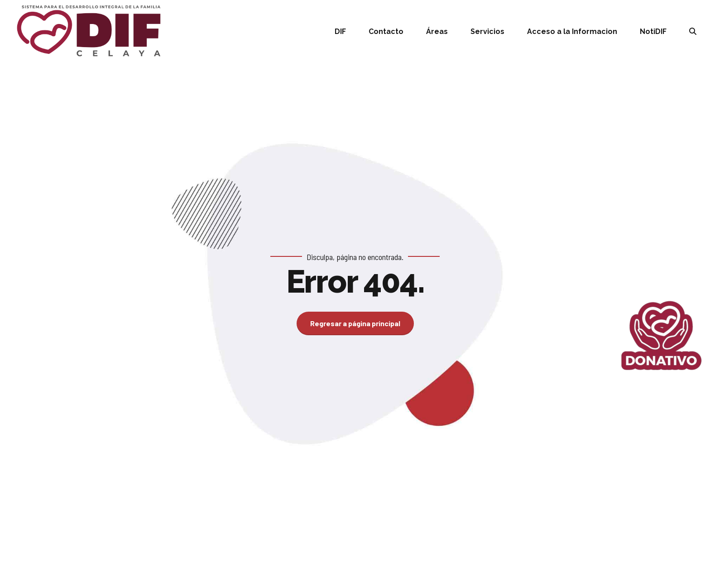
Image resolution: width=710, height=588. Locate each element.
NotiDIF (653, 31)
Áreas (437, 31)
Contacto (386, 31)
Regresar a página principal (355, 323)
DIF (340, 31)
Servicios (487, 31)
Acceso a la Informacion (572, 31)
